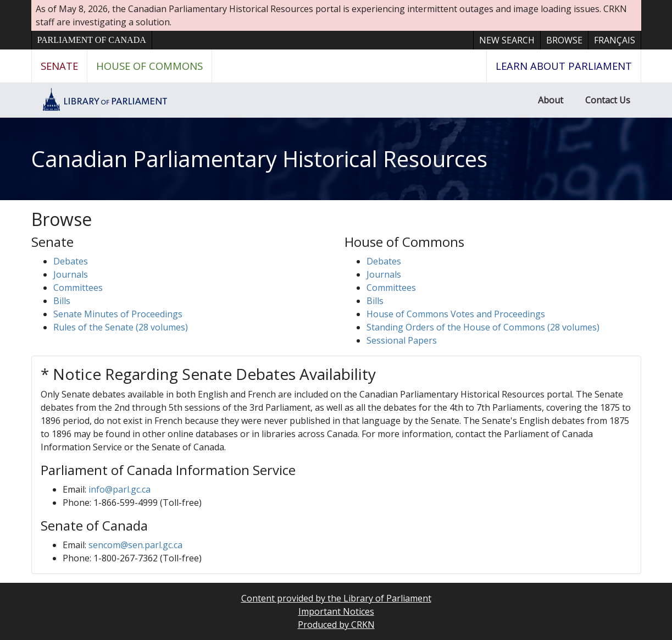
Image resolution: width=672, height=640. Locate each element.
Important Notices (336, 611)
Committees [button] (78, 288)
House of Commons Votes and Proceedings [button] (456, 314)
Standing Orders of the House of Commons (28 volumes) (483, 327)
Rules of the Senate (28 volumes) (121, 327)
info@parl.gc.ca (120, 489)
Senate (59, 66)
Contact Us (608, 100)
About (551, 100)
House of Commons (149, 66)
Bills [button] (62, 301)
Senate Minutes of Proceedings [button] (118, 314)
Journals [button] (71, 274)
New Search (507, 40)
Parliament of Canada (92, 40)
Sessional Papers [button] (402, 340)
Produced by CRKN (336, 625)
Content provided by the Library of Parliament (336, 598)
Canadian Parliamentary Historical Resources (259, 159)
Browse (564, 40)
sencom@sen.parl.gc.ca (135, 545)
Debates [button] (71, 261)
